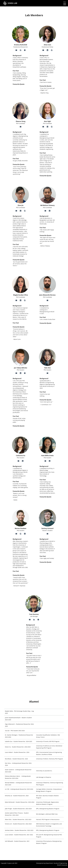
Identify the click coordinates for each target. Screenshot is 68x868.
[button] (21, 34)
